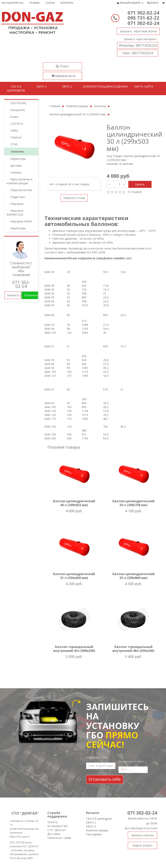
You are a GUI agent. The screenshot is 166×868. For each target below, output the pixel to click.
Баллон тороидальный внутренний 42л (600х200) (74, 649)
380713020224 (138, 45)
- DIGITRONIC (17, 103)
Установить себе (105, 779)
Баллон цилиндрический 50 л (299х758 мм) (133, 503)
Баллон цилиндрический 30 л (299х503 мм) (78, 114)
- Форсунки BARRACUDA (15, 213)
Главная (55, 106)
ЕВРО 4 (91, 826)
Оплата (52, 822)
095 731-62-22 (143, 18)
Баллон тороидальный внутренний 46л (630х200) (133, 649)
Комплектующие (94, 86)
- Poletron (14, 137)
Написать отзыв (74, 198)
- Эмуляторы (16, 228)
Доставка (54, 834)
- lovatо (13, 117)
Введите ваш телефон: (131, 761)
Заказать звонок (137, 30)
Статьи (50, 3)
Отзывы (34, 3)
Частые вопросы (12, 3)
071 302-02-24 (143, 13)
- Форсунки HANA (19, 221)
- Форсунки (15, 204)
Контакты (67, 3)
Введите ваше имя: (97, 757)
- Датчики (14, 166)
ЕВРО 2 (91, 822)
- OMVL (12, 131)
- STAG (12, 144)
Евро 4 (42, 86)
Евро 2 (67, 86)
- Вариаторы (16, 159)
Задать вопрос (143, 845)
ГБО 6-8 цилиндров (16, 88)
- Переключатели (19, 190)
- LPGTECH (15, 124)
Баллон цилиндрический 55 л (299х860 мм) (133, 576)
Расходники (118, 86)
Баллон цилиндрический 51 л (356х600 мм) (74, 576)
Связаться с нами (59, 838)
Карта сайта (144, 86)
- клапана (14, 172)
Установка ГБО (58, 826)
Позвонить (31, 295)
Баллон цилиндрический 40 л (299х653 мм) (74, 503)
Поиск (62, 66)
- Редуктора (16, 197)
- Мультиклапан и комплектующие (19, 181)
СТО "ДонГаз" (57, 830)
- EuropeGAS (16, 110)
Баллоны (100, 106)
